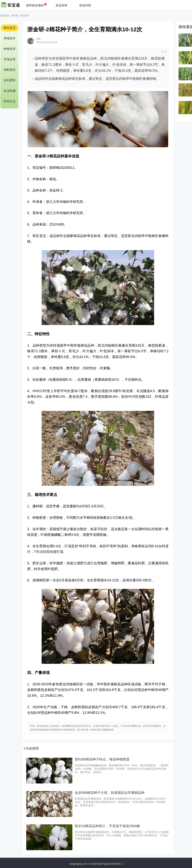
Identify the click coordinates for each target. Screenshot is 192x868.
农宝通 (15, 16)
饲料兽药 (10, 70)
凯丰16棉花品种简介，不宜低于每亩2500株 (107, 826)
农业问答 (85, 5)
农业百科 (61, 5)
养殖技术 (10, 38)
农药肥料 (10, 80)
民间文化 (10, 101)
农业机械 (10, 91)
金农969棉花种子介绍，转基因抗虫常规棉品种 (110, 793)
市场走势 (10, 59)
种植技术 (10, 49)
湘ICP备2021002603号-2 (110, 864)
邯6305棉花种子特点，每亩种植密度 (102, 759)
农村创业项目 (35, 5)
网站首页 (10, 28)
